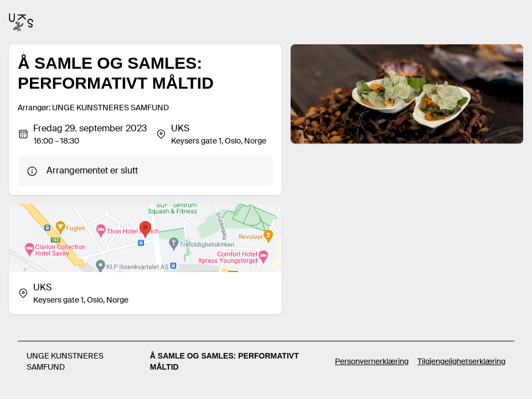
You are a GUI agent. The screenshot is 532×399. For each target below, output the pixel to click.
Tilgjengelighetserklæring (461, 361)
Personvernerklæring (372, 361)
